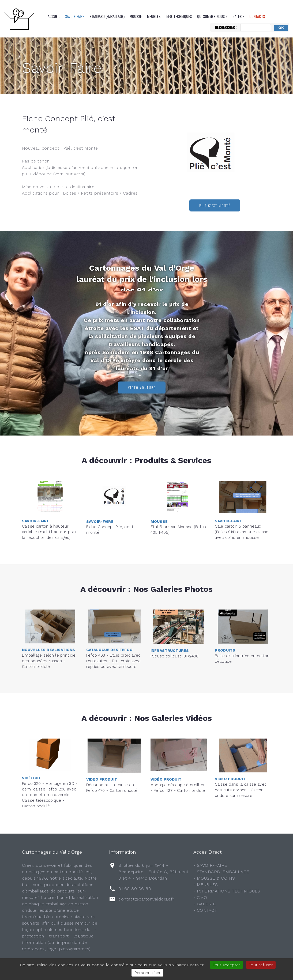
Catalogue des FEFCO (109, 624)
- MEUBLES (206, 885)
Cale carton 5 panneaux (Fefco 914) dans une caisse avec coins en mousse (242, 506)
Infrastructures (170, 630)
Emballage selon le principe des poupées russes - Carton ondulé (49, 635)
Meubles (154, 16)
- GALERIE (204, 904)
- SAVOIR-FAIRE (210, 865)
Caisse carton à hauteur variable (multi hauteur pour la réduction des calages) (49, 506)
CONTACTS (257, 16)
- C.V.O (200, 897)
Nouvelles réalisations (48, 624)
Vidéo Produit (102, 756)
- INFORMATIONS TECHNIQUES (227, 891)
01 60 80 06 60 (135, 889)
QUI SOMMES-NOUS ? (212, 16)
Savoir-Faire (75, 16)
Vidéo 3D (31, 748)
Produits (225, 627)
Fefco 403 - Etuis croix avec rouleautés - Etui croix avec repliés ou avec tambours (113, 635)
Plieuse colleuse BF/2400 (175, 635)
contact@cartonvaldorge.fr (146, 899)
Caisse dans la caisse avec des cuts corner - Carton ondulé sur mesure (241, 765)
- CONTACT (205, 910)
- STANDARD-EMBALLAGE (221, 872)
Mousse (136, 16)
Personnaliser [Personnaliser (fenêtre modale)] (147, 973)
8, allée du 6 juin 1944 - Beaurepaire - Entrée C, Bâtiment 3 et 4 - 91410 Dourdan (153, 872)
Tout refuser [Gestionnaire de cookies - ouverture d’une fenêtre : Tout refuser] (261, 965)
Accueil (54, 16)
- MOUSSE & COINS (214, 878)
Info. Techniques (179, 16)
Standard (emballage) (107, 16)
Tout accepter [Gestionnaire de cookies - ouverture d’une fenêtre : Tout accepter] (226, 965)
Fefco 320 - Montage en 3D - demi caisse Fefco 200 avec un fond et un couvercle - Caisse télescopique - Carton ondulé (50, 765)
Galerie (238, 16)
